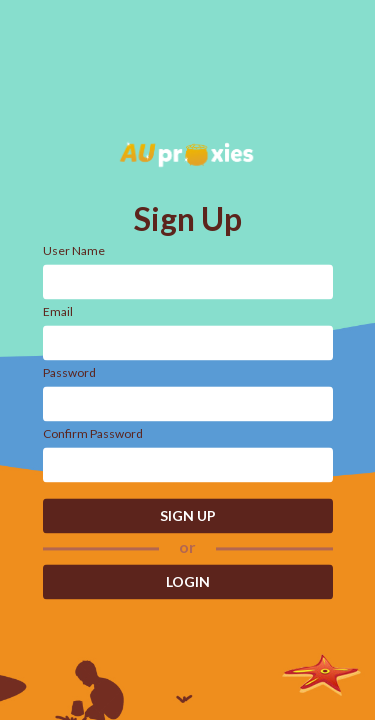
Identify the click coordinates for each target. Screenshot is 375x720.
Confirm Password (93, 433)
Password (69, 372)
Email (58, 311)
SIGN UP (188, 515)
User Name (74, 250)
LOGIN (188, 582)
